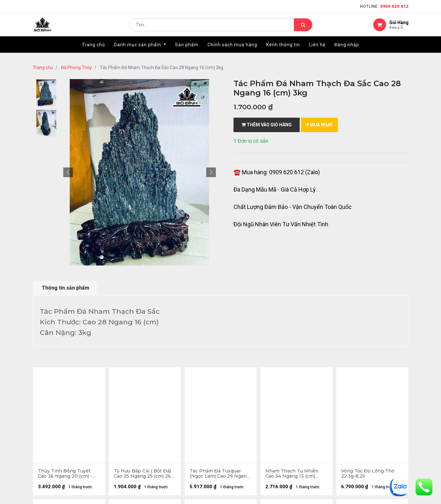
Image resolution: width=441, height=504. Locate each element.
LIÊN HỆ (136, 451)
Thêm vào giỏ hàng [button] (267, 125)
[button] (68, 172)
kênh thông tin (145, 441)
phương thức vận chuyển (60, 454)
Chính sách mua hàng (249, 431)
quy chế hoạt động (246, 441)
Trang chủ (43, 67)
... (97, 374)
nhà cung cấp (144, 431)
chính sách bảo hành (248, 420)
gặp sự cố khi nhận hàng (59, 464)
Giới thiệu (140, 420)
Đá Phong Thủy (76, 67)
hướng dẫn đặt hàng (55, 433)
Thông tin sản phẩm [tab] (66, 288)
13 (107, 374)
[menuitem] (93, 50)
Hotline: (384, 6)
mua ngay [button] (319, 125)
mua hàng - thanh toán (58, 444)
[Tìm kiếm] (303, 28)
